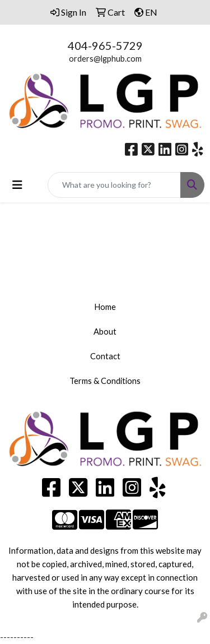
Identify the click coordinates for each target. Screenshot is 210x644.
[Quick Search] (114, 185)
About (105, 332)
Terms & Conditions (105, 381)
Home (105, 307)
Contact (105, 356)
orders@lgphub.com (105, 59)
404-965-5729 (105, 45)
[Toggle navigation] (17, 185)
